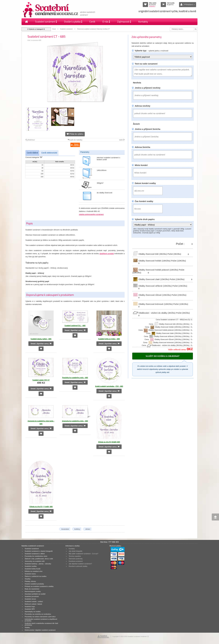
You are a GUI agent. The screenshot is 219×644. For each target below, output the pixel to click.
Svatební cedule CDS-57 (41, 380)
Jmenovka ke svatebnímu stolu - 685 (75, 421)
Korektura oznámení (76, 561)
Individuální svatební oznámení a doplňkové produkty (41, 620)
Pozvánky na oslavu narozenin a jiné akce (40, 617)
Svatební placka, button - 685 (41, 339)
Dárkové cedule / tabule (33, 604)
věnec (88, 529)
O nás (106, 22)
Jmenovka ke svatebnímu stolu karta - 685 (41, 422)
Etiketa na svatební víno (34, 571)
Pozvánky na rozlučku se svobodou (38, 614)
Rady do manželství (32, 589)
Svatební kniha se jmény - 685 (109, 339)
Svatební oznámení (46, 22)
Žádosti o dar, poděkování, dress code (39, 559)
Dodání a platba (73, 22)
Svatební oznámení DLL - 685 (75, 326)
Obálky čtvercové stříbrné (152, 286)
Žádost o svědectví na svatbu (36, 576)
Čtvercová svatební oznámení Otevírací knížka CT (93, 29)
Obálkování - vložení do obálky (154, 313)
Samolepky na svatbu (33, 612)
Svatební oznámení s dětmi (35, 554)
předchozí (30, 140)
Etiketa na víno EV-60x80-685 (109, 442)
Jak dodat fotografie (76, 551)
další (122, 140)
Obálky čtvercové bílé (150, 254)
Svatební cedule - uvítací (34, 601)
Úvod (54, 29)
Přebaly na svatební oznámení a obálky (39, 586)
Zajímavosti (124, 22)
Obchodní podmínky (76, 559)
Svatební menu (30, 574)
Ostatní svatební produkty (34, 584)
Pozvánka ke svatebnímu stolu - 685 (75, 378)
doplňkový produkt (107, 254)
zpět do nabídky (75, 140)
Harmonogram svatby (33, 591)
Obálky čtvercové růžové (152, 295)
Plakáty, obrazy (30, 581)
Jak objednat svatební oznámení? (80, 564)
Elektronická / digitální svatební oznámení (40, 630)
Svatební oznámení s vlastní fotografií (39, 551)
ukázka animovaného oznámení (91, 214)
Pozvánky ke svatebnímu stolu (36, 556)
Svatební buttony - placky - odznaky (38, 564)
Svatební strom (30, 599)
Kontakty (143, 22)
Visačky (28, 579)
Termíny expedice (75, 556)
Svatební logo (30, 607)
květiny (77, 529)
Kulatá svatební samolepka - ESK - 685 (109, 386)
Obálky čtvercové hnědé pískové (156, 270)
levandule (65, 529)
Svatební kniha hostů (33, 569)
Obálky (27, 627)
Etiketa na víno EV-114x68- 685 (41, 507)
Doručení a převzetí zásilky (78, 566)
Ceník (92, 22)
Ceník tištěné (32, 153)
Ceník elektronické (49, 153)
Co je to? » (152, 6)
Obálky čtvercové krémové (153, 304)
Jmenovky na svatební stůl (35, 561)
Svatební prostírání (32, 596)
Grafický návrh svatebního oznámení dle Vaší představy (41, 624)
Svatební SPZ (30, 609)
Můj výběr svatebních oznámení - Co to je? (83, 554)
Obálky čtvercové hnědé (152, 261)
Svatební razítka (31, 566)
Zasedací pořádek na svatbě (35, 594)
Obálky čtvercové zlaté (151, 279)
